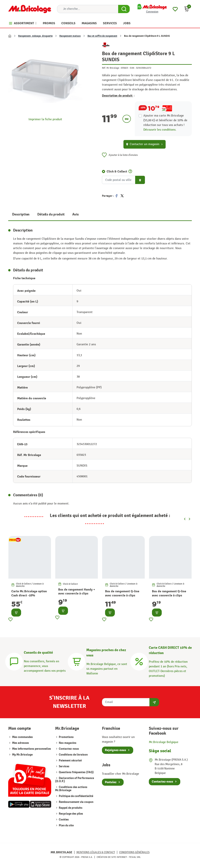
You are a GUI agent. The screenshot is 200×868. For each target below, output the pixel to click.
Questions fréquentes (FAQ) (76, 772)
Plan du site (66, 825)
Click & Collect (117, 171)
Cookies (63, 820)
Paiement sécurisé (70, 761)
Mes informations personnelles (32, 749)
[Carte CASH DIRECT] (139, 661)
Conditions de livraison (73, 755)
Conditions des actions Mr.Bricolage (71, 789)
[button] (187, 9)
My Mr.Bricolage (22, 755)
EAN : (133, 68)
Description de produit (118, 96)
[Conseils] (14, 661)
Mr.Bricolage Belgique (164, 742)
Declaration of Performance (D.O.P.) (75, 780)
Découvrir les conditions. (160, 130)
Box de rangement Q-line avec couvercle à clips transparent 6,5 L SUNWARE (169, 597)
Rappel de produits (70, 808)
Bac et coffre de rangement (102, 36)
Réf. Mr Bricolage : (111, 68)
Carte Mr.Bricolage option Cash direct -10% (29, 593)
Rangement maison (70, 36)
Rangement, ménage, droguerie (35, 36)
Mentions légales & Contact (96, 852)
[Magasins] (77, 661)
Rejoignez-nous (115, 750)
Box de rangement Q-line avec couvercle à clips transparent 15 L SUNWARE (124, 595)
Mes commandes (22, 737)
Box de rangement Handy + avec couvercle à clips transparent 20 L (77, 594)
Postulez (111, 782)
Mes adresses (21, 743)
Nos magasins (67, 743)
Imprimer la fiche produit (45, 119)
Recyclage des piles (71, 814)
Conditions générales (134, 852)
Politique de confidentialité (76, 796)
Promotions (66, 737)
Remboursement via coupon (76, 802)
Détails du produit (51, 214)
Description (21, 214)
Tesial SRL (135, 857)
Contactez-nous (69, 749)
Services (64, 766)
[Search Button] (124, 9)
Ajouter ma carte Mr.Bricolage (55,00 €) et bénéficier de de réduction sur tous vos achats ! (165, 120)
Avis (75, 214)
